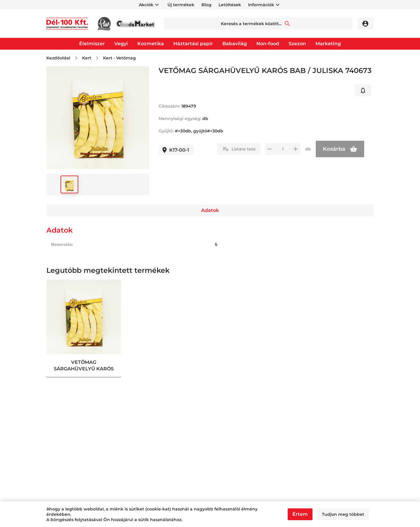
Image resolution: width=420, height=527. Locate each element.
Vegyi (121, 44)
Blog (206, 5)
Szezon (297, 44)
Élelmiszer (92, 44)
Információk (261, 5)
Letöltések (230, 5)
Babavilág (235, 44)
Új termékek (181, 5)
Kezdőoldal (58, 58)
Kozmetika (151, 44)
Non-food (268, 44)
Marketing (328, 44)
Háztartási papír (193, 44)
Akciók (146, 5)
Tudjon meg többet (343, 514)
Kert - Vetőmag (119, 58)
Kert (87, 58)
